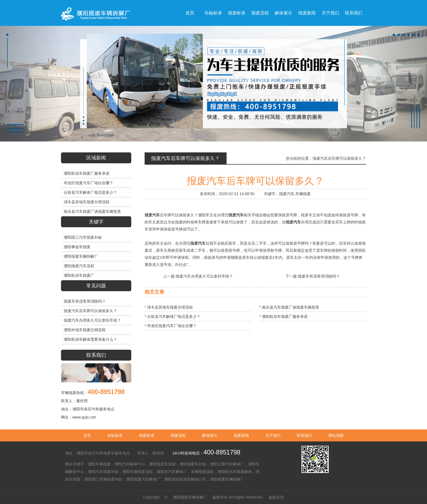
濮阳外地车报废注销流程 (85, 330)
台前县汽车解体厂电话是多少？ (90, 192)
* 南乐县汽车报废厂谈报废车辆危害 (289, 307)
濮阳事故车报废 (77, 247)
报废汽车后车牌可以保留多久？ (90, 311)
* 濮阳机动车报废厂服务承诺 (284, 316)
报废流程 (178, 435)
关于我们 (273, 435)
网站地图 (336, 435)
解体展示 (210, 435)
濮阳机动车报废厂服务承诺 (87, 173)
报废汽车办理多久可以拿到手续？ (92, 320)
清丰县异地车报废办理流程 (87, 202)
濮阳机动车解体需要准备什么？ (90, 339)
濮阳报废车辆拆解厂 (81, 256)
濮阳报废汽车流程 (79, 266)
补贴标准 (115, 435)
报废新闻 (241, 435)
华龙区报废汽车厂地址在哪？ (89, 183)
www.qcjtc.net (84, 417)
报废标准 (147, 435)
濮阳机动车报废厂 (79, 275)
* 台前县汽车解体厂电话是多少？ (173, 316)
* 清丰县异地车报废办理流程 (169, 307)
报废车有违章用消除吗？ (85, 301)
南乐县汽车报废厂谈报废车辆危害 (92, 211)
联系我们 (304, 435)
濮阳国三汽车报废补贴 (83, 237)
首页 (87, 435)
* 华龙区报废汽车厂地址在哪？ (171, 326)
